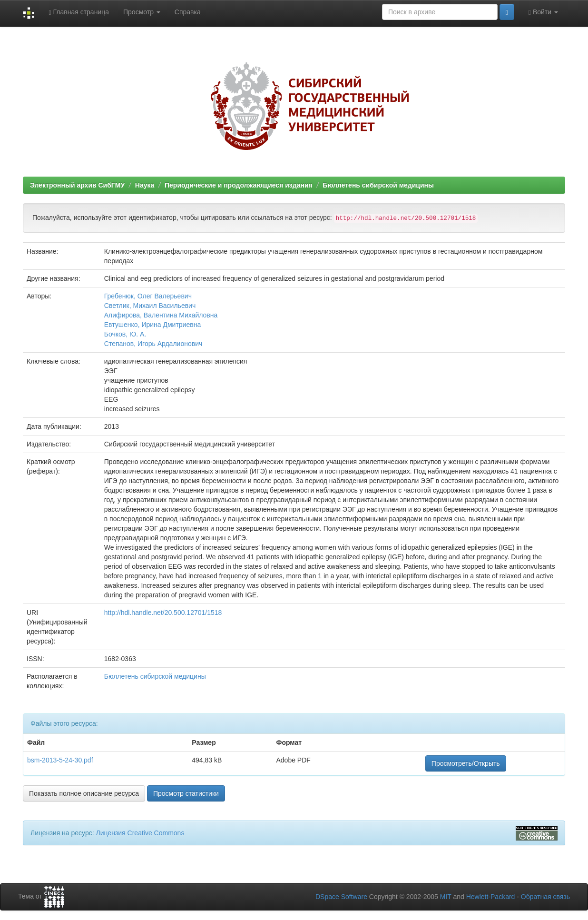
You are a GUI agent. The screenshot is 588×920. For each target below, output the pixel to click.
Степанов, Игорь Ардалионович (153, 344)
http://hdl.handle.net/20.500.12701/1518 (163, 613)
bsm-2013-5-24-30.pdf (60, 760)
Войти (543, 12)
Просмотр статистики (186, 793)
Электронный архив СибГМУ (77, 185)
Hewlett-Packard (491, 897)
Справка (188, 12)
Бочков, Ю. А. (125, 334)
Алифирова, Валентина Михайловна (161, 315)
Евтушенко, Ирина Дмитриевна (152, 325)
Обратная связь (545, 897)
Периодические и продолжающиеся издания (239, 185)
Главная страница (79, 12)
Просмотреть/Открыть (466, 763)
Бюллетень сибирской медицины (378, 185)
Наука (145, 185)
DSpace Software (341, 897)
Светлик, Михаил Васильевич (150, 306)
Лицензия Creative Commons (140, 833)
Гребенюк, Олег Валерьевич (148, 296)
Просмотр (142, 12)
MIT (446, 897)
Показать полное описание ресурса (84, 793)
